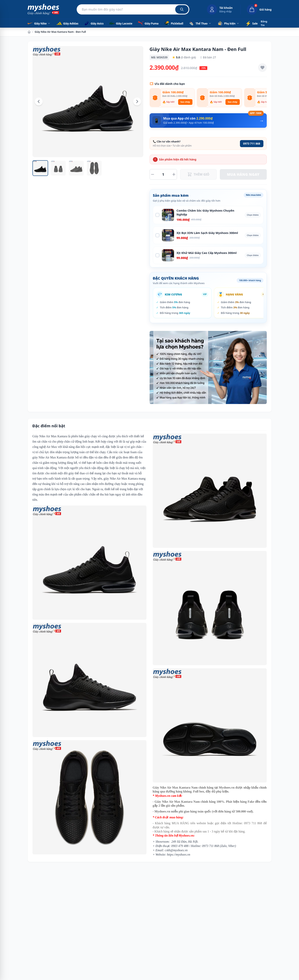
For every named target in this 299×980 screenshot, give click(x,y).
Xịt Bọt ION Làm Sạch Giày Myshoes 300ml (207, 233)
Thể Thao (200, 23)
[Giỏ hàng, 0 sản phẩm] (256, 9)
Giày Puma (148, 23)
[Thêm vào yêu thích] (262, 68)
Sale (252, 23)
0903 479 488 (180, 846)
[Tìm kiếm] (182, 9)
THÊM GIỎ (198, 174)
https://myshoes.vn (179, 855)
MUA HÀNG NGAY (243, 174)
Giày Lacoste (121, 23)
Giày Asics (93, 23)
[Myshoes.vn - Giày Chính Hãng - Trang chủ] (43, 9)
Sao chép (185, 102)
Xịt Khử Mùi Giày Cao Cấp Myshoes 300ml (207, 253)
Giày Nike (39, 23)
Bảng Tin (264, 23)
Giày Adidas (67, 23)
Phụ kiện (228, 23)
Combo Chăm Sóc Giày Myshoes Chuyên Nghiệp (206, 212)
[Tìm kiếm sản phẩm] (133, 9)
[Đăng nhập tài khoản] (220, 9)
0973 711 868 (252, 144)
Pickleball (173, 23)
